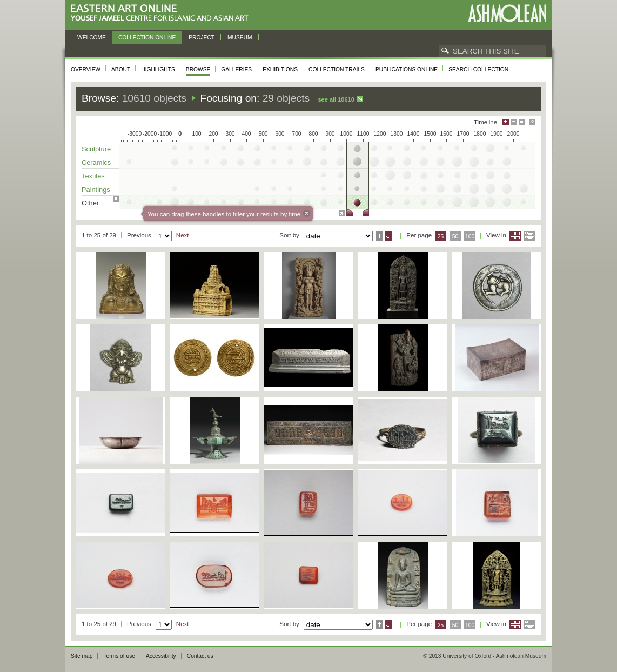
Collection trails (337, 69)
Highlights (158, 69)
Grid (515, 236)
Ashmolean (507, 13)
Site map (82, 656)
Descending (388, 236)
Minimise (514, 122)
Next (183, 235)
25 (441, 237)
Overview (86, 69)
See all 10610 (336, 99)
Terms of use (119, 656)
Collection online (147, 38)
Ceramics (96, 162)
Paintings (96, 189)
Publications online (407, 69)
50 (455, 237)
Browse (198, 69)
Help (532, 122)
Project (202, 38)
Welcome (92, 38)
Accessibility (161, 656)
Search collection (478, 69)
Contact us (200, 656)
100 (470, 237)
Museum (240, 38)
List (530, 236)
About (121, 69)
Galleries (236, 69)
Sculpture (96, 149)
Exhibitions (280, 69)
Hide (522, 122)
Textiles (93, 176)
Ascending (380, 236)
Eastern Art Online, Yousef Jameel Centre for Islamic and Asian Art (162, 13)
